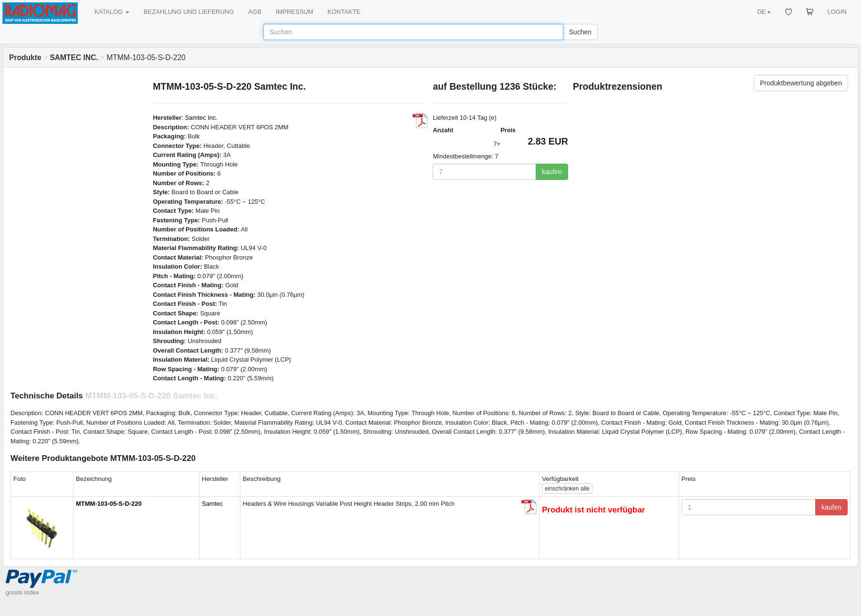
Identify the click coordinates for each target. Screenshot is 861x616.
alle (567, 489)
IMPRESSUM (295, 12)
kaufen (552, 172)
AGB (254, 12)
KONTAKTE (344, 12)
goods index (22, 592)
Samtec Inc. (202, 118)
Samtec (212, 504)
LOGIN (837, 12)
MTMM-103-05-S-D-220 (109, 504)
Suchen (580, 32)
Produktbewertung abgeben (801, 83)
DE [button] (764, 12)
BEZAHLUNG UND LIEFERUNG (189, 12)
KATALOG (112, 12)
